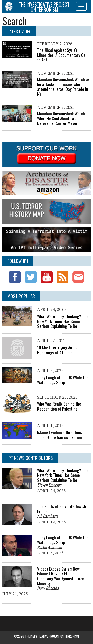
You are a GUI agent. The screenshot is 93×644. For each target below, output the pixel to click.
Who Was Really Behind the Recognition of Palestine (59, 406)
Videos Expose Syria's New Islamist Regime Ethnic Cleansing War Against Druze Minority (61, 576)
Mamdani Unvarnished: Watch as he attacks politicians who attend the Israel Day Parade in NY (63, 87)
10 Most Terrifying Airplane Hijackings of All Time (59, 350)
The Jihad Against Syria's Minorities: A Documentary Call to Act (62, 55)
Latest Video (19, 31)
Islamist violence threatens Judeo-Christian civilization (60, 435)
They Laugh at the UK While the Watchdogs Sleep (63, 380)
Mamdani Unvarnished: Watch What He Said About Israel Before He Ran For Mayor (61, 118)
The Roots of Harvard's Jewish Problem (62, 509)
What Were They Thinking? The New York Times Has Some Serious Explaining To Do (63, 321)
